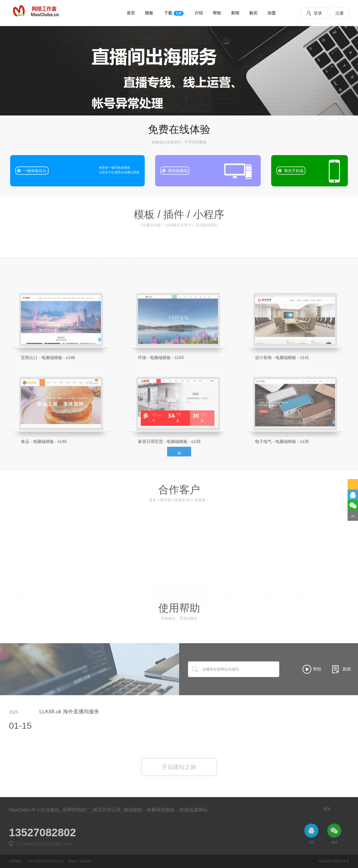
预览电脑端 (175, 171)
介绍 (199, 13)
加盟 (272, 13)
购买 (253, 13)
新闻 (235, 13)
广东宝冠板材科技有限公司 (45, 861)
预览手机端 (291, 171)
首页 (131, 13)
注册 (339, 13)
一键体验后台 (32, 171)
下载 (174, 13)
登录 (314, 13)
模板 (149, 13)
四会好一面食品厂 (80, 861)
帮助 (217, 13)
